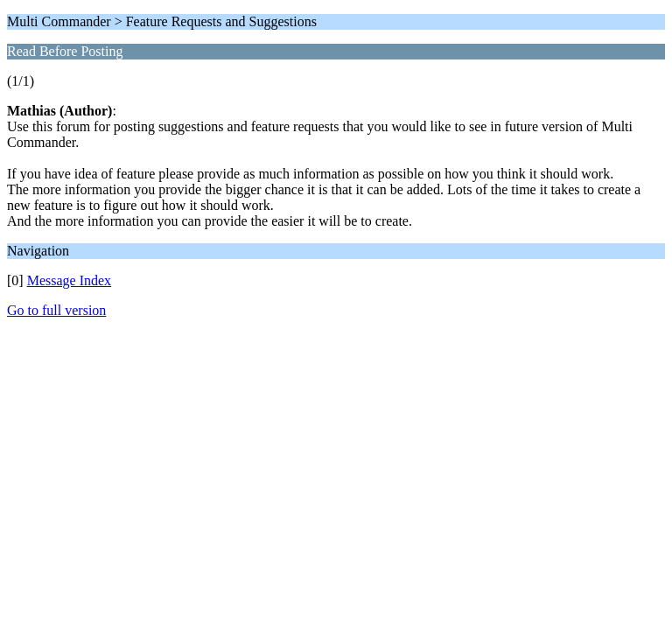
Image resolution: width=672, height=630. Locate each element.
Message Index (69, 280)
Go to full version (56, 310)
